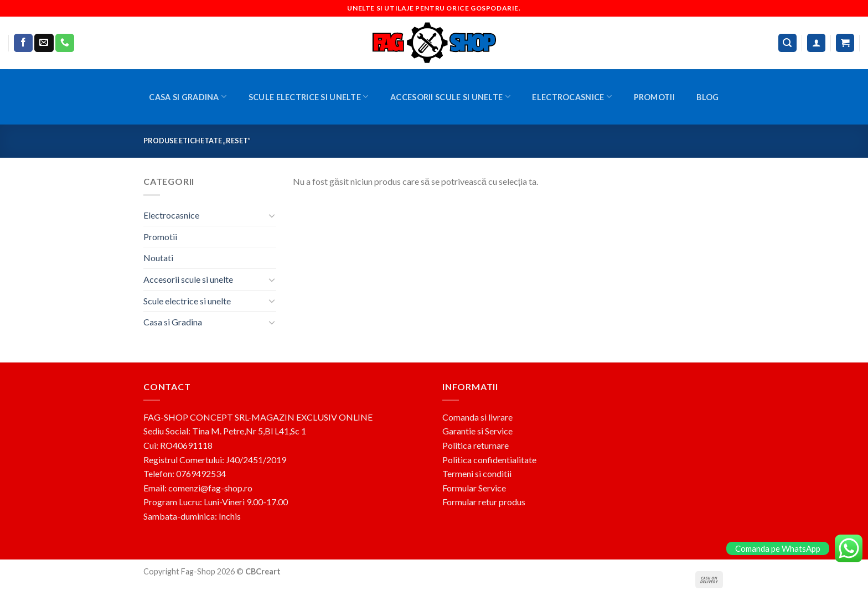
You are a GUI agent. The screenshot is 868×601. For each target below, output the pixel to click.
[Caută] (788, 43)
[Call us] (65, 43)
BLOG (707, 97)
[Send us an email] (44, 43)
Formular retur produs (484, 502)
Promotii (654, 97)
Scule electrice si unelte (309, 97)
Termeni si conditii (477, 473)
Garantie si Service (477, 431)
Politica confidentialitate (489, 460)
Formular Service (474, 488)
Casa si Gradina (188, 97)
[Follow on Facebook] (23, 43)
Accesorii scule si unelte (450, 97)
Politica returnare (476, 445)
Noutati (158, 258)
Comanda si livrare (477, 417)
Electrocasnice (572, 97)
